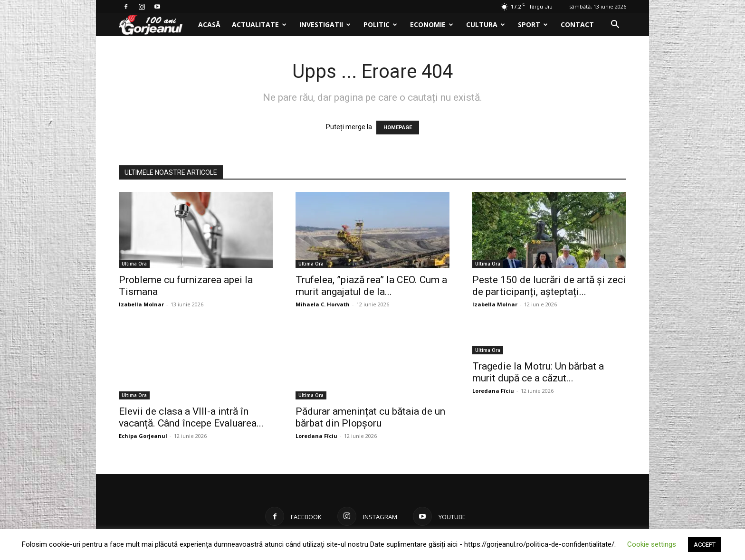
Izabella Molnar (141, 304)
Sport (533, 24)
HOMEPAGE (398, 128)
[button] (615, 25)
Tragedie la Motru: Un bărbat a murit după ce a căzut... (538, 372)
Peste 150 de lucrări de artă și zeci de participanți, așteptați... (549, 286)
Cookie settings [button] (652, 544)
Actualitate (259, 24)
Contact (577, 24)
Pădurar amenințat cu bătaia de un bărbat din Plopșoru (370, 417)
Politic (380, 24)
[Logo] (156, 25)
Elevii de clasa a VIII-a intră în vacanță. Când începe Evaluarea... (191, 417)
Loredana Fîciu (316, 436)
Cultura (486, 24)
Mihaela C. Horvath (323, 304)
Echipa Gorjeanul (143, 436)
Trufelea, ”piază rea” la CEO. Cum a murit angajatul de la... (371, 286)
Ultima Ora (134, 264)
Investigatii (325, 24)
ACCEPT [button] (705, 545)
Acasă (209, 24)
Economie (432, 24)
